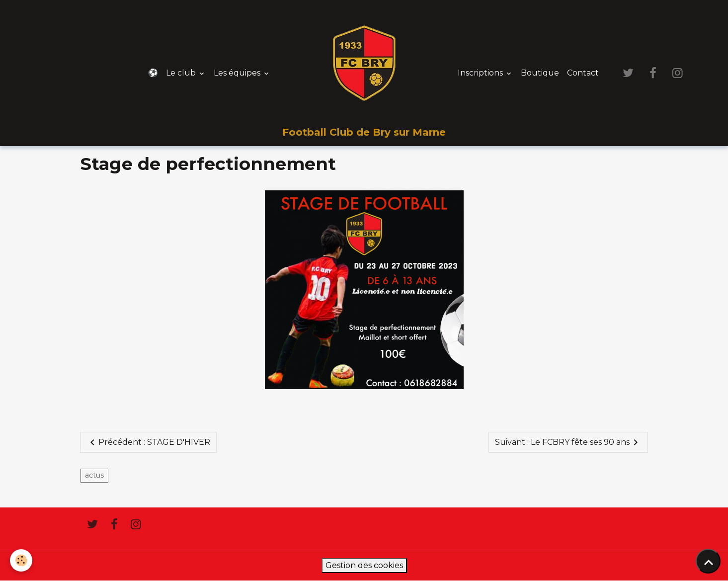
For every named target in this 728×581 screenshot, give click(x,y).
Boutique (540, 73)
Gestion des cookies (364, 565)
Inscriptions (481, 73)
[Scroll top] (708, 561)
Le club (182, 73)
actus (94, 475)
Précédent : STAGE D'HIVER (148, 442)
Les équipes (238, 73)
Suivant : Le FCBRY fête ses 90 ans (568, 442)
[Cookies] (21, 560)
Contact (583, 73)
